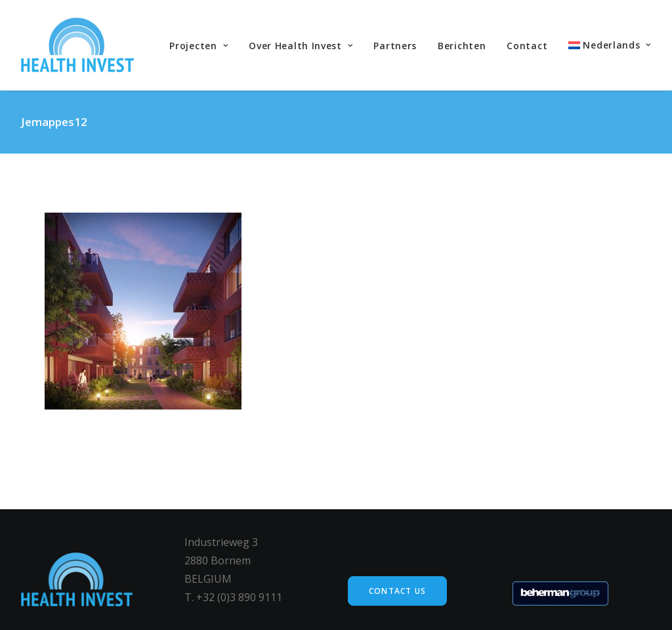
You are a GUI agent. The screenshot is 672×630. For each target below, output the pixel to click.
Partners (395, 46)
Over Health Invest (301, 46)
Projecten (199, 46)
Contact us (397, 591)
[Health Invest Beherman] (77, 45)
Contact (527, 46)
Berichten (462, 46)
